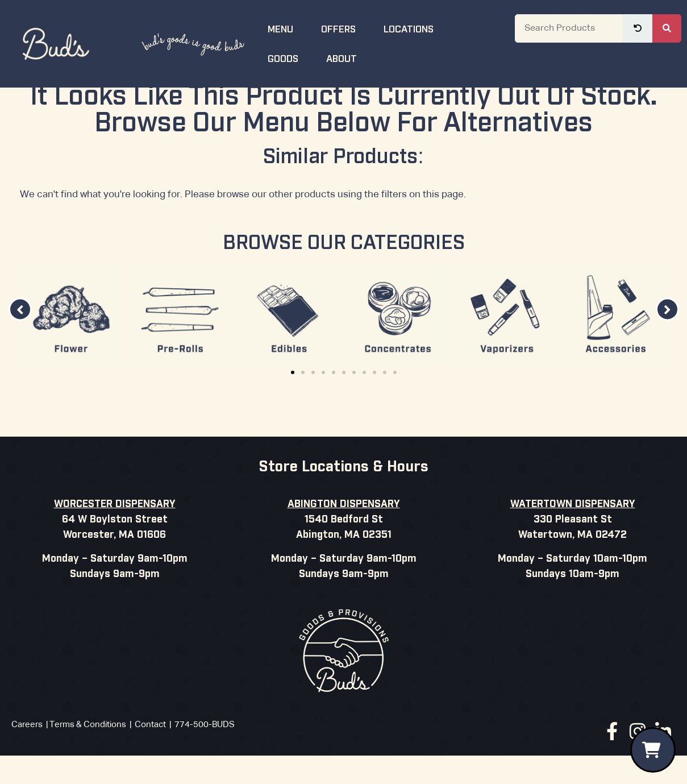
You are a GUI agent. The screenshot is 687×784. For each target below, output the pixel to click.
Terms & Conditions (88, 755)
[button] (20, 340)
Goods (290, 58)
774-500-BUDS (205, 755)
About (349, 58)
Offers (345, 28)
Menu (288, 28)
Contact (150, 755)
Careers (27, 755)
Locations (416, 28)
